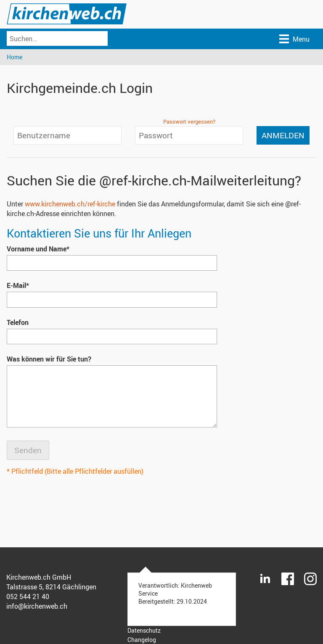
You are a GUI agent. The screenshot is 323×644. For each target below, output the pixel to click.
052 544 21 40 (28, 596)
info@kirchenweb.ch (37, 606)
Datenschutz (144, 630)
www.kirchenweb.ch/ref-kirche (70, 204)
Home (15, 57)
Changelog (142, 640)
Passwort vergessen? (189, 121)
